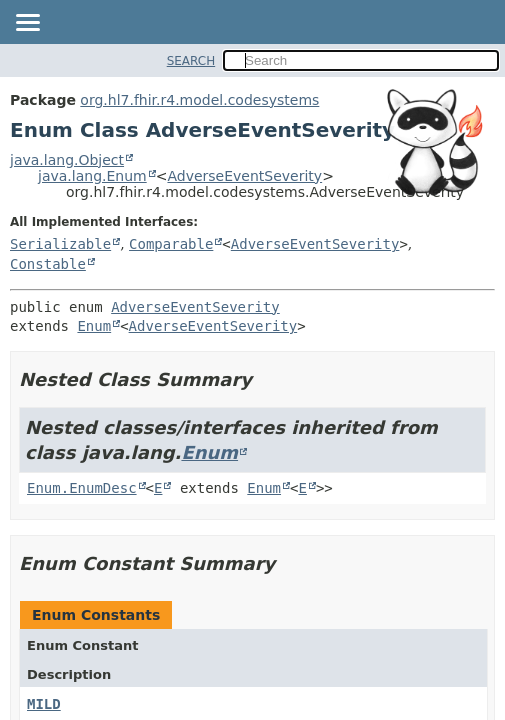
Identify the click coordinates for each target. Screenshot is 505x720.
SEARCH (191, 61)
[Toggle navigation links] (27, 24)
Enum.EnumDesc (82, 488)
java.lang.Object (67, 160)
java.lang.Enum (92, 176)
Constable (48, 264)
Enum (94, 326)
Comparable (171, 244)
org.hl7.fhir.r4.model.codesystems (199, 100)
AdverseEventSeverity (244, 176)
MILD (44, 704)
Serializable (60, 244)
